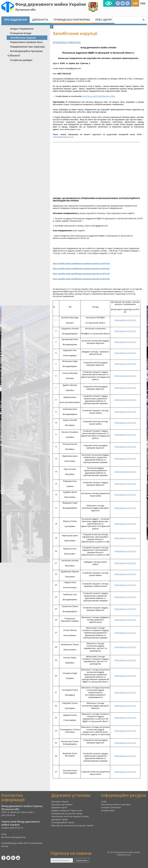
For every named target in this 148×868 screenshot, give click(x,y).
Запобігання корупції (23, 38)
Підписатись (82, 860)
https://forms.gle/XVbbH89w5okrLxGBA (98, 96)
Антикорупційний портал (63, 822)
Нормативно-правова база (26, 42)
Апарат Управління (22, 29)
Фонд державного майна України (51, 4)
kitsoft (129, 855)
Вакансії (14, 55)
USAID (104, 802)
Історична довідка (21, 60)
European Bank (108, 810)
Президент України (60, 802)
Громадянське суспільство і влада (67, 813)
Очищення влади (21, 33)
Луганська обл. (26, 10)
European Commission (111, 807)
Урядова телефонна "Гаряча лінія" (67, 810)
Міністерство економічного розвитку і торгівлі (72, 825)
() (125, 320)
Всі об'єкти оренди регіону (13, 837)
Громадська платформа (72, 20)
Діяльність (40, 20)
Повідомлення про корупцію (27, 47)
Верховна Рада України (62, 804)
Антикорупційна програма (26, 51)
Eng (143, 3)
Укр (135, 3)
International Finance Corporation (116, 804)
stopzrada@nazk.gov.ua (63, 137)
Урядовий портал (59, 807)
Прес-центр (103, 20)
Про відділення (15, 20)
